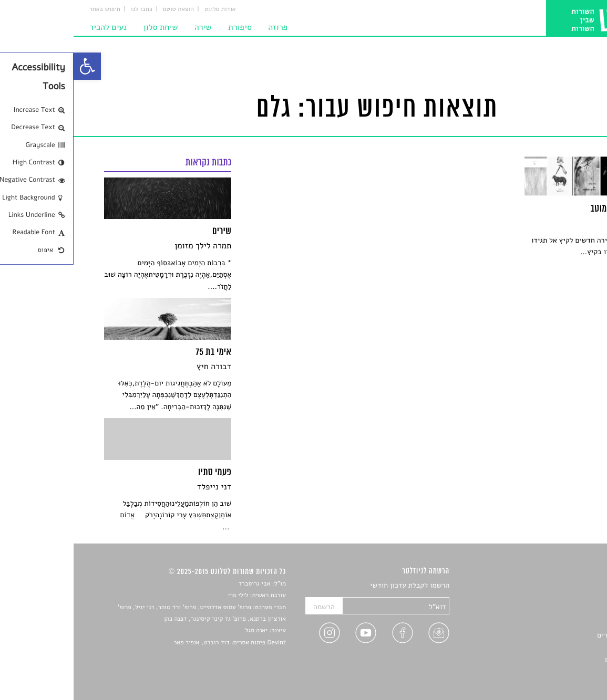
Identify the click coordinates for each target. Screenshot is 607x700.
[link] (14, 66)
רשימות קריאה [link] (556, 623)
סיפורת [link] (166, 27)
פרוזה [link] (204, 27)
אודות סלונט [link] (147, 9)
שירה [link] (130, 27)
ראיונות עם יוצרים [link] (550, 635)
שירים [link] (568, 598)
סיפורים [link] (565, 586)
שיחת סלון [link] (87, 27)
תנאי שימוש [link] (559, 672)
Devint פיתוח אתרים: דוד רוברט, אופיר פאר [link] (156, 643)
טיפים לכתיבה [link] (556, 647)
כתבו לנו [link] (68, 9)
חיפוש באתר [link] (31, 9)
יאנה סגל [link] (183, 631)
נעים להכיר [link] (34, 27)
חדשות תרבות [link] (557, 610)
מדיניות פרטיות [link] (554, 660)
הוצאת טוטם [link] (105, 9)
